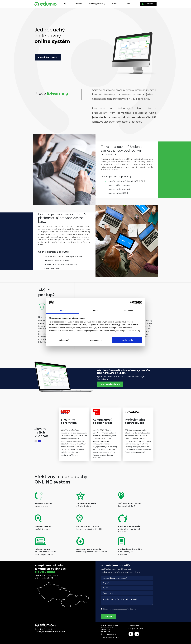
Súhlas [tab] (62, 310)
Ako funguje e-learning (97, 4)
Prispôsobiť (96, 340)
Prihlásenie (148, 4)
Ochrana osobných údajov (110, 637)
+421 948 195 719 (134, 626)
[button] (36, 441)
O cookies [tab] (128, 310)
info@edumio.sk (136, 629)
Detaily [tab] (95, 310)
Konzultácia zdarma (48, 57)
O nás (114, 4)
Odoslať (109, 617)
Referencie (78, 4)
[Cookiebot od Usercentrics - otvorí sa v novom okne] (133, 302)
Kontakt (127, 4)
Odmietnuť (64, 340)
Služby (64, 4)
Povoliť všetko (127, 340)
